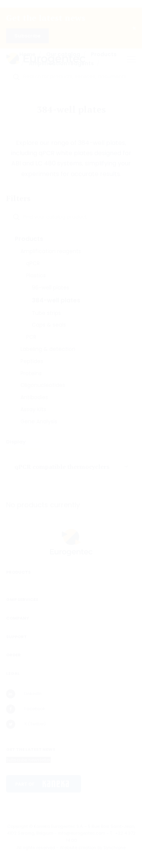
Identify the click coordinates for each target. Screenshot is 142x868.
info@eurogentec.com (82, 833)
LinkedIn (24, 694)
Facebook (26, 709)
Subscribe (27, 36)
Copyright (18, 826)
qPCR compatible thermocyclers (62, 467)
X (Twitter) (26, 724)
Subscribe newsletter (28, 760)
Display (16, 442)
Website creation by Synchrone (93, 848)
